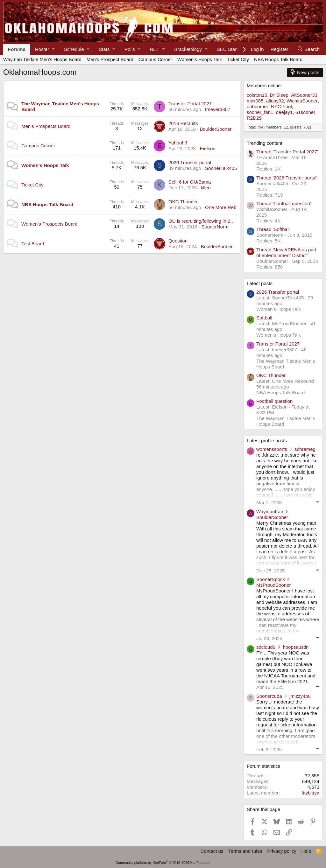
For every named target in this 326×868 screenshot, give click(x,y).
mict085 (255, 101)
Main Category (27, 87)
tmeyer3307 (218, 109)
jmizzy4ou (300, 696)
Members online (264, 85)
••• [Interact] (317, 502)
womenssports (272, 449)
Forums (17, 49)
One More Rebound (226, 207)
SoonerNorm (215, 227)
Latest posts (260, 283)
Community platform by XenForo (163, 863)
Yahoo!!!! (178, 143)
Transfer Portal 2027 (190, 104)
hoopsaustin (296, 647)
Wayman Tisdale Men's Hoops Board (42, 59)
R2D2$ (254, 118)
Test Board (33, 244)
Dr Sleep (279, 95)
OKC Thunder (183, 202)
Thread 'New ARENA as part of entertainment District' (286, 252)
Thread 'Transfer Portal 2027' (287, 152)
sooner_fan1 (260, 112)
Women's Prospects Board (50, 224)
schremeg (305, 449)
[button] (45, 49)
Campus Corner (155, 59)
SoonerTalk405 (221, 168)
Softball (264, 318)
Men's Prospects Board (46, 126)
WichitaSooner (302, 101)
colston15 (257, 95)
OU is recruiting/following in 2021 (203, 221)
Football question (274, 401)
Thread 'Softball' (273, 229)
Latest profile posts (267, 441)
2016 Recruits (183, 123)
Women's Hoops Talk (200, 59)
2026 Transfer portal (190, 162)
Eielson (207, 148)
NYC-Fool (281, 106)
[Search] (308, 49)
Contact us (212, 851)
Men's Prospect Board (110, 59)
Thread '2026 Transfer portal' (287, 178)
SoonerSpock (271, 579)
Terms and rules (245, 851)
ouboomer (258, 106)
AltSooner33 (304, 95)
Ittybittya (310, 793)
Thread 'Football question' (284, 203)
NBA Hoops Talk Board (278, 59)
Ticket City (238, 59)
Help (306, 851)
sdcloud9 (266, 647)
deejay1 (284, 112)
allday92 (275, 101)
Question (178, 241)
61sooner (305, 112)
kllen (206, 188)
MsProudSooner (273, 585)
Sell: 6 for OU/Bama (190, 182)
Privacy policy (282, 851)
